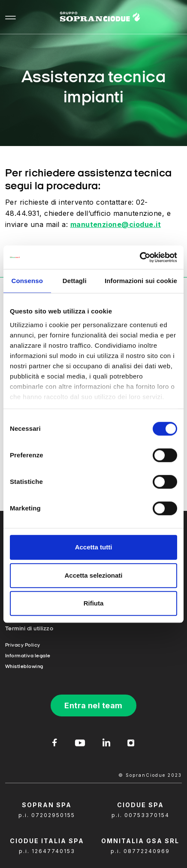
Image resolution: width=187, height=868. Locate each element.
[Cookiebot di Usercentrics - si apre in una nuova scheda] (140, 257)
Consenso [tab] (27, 281)
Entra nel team (93, 705)
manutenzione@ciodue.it (116, 224)
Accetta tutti (94, 547)
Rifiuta (94, 603)
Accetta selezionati (93, 575)
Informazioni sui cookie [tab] (141, 281)
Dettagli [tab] (75, 281)
